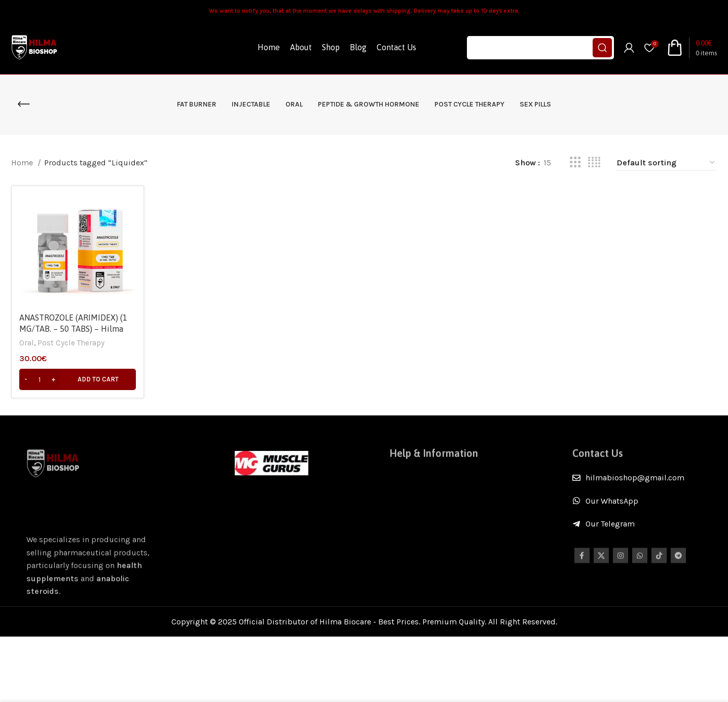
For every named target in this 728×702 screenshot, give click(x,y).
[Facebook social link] (582, 562)
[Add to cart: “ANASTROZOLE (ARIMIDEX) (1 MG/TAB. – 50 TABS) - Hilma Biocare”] (78, 379)
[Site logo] (35, 47)
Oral (27, 343)
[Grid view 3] (575, 163)
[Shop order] (666, 163)
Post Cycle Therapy (71, 343)
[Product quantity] (40, 379)
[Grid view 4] (594, 163)
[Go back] (24, 104)
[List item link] (645, 478)
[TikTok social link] (659, 562)
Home (23, 163)
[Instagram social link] (621, 562)
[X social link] (601, 562)
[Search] (540, 48)
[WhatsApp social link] (640, 562)
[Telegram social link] (678, 562)
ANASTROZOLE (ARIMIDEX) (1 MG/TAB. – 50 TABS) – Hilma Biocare (73, 329)
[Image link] (272, 462)
